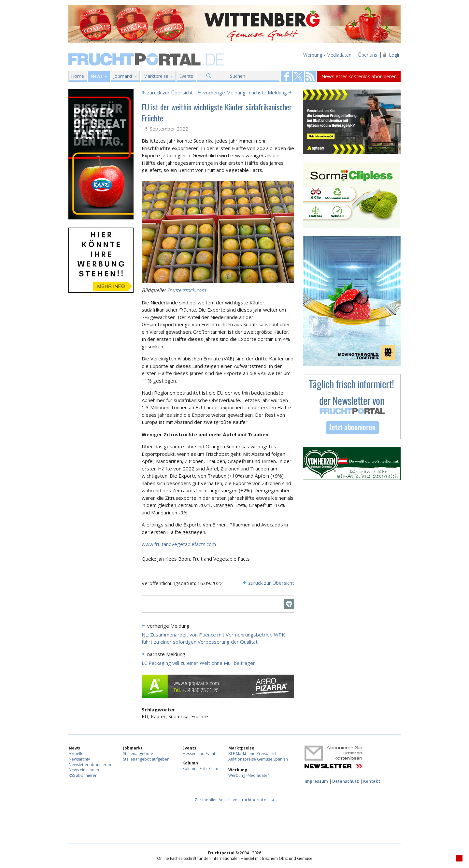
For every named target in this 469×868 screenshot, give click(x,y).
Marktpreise (156, 76)
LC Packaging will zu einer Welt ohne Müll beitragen (199, 663)
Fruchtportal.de (147, 59)
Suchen (238, 76)
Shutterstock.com (186, 290)
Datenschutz (346, 781)
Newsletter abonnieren (90, 765)
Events (186, 76)
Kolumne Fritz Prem (200, 769)
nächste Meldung (268, 92)
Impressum (316, 781)
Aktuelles (77, 754)
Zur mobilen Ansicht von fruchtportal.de (232, 800)
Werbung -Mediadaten (249, 775)
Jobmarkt (123, 76)
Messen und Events (200, 754)
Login (395, 55)
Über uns (368, 55)
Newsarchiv (79, 759)
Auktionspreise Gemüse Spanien (258, 759)
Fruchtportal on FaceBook (286, 76)
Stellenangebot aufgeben (146, 759)
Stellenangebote (138, 754)
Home (78, 76)
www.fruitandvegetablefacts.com (179, 544)
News (97, 76)
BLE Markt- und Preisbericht (254, 754)
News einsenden (84, 770)
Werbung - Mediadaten (327, 55)
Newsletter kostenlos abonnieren (359, 76)
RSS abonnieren (83, 775)
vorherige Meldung (224, 92)
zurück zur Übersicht (170, 92)
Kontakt (372, 781)
